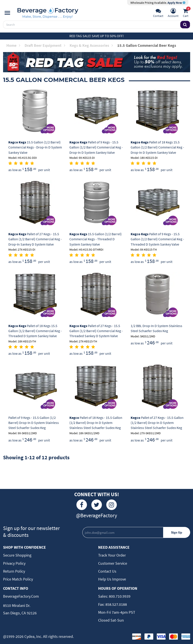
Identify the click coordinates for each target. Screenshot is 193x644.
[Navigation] (7, 13)
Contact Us (107, 571)
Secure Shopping (17, 555)
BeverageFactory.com (21, 596)
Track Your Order (112, 555)
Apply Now (176, 3)
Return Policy (14, 571)
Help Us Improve (112, 579)
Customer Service (113, 563)
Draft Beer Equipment (45, 45)
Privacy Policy (14, 563)
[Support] (158, 13)
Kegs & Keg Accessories (91, 45)
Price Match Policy (18, 579)
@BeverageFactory (96, 515)
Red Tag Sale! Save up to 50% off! (97, 36)
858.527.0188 (116, 604)
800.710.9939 (119, 596)
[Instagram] (112, 505)
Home (13, 45)
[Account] (173, 13)
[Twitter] (97, 505)
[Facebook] (82, 505)
